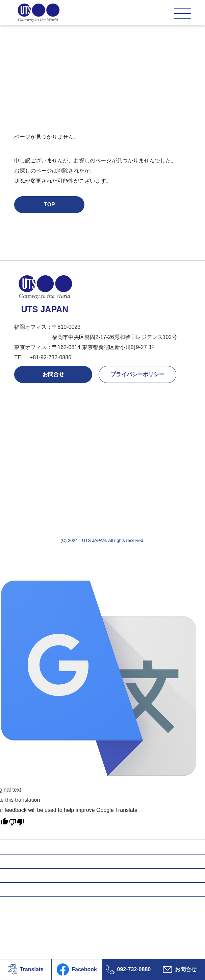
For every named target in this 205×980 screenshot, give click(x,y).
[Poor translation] (17, 821)
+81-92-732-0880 (50, 357)
